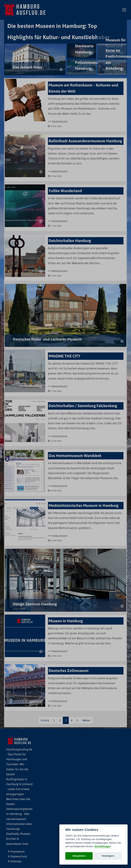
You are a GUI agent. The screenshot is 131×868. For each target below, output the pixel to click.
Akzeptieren (79, 856)
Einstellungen (103, 846)
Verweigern (108, 856)
